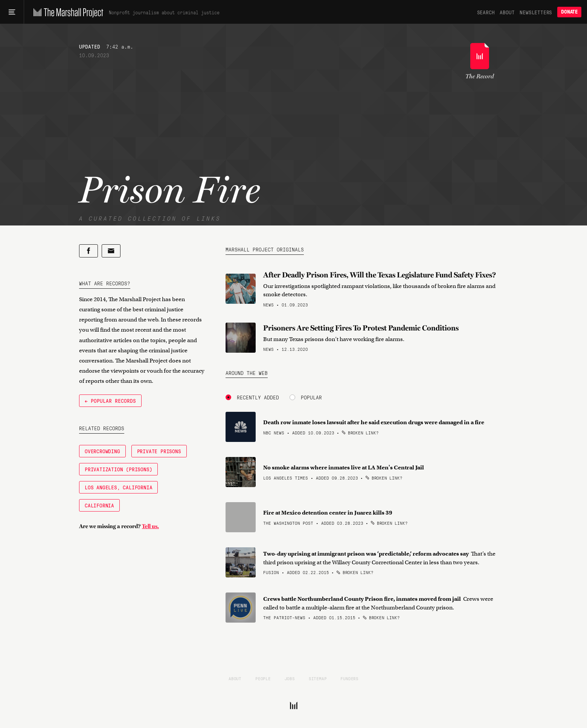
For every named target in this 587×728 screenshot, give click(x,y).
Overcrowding (102, 451)
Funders (349, 678)
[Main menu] (12, 12)
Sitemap (318, 678)
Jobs (290, 678)
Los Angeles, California (118, 487)
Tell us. (150, 526)
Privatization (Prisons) (118, 469)
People (263, 678)
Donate (569, 12)
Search (486, 12)
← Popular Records (110, 401)
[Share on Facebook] (88, 251)
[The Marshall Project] (66, 12)
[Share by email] (111, 251)
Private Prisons (159, 451)
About (507, 12)
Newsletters (536, 12)
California (99, 505)
